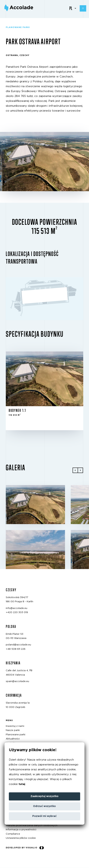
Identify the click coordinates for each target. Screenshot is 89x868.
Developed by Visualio (25, 848)
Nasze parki (13, 731)
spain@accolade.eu (17, 681)
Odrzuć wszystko (44, 806)
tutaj (22, 784)
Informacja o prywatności (21, 830)
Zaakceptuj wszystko (44, 796)
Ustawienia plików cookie (21, 838)
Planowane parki (16, 735)
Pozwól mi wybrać (44, 816)
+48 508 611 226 (16, 649)
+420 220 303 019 (17, 612)
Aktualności (13, 739)
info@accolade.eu (17, 608)
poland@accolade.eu (18, 645)
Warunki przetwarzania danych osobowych (32, 825)
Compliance (13, 834)
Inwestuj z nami (15, 726)
